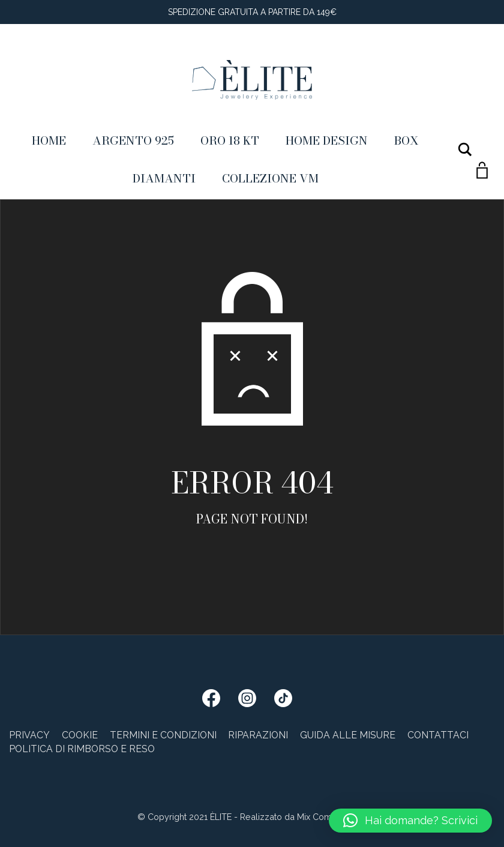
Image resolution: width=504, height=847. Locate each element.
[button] (410, 821)
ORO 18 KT (230, 140)
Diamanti (164, 178)
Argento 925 (133, 140)
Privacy (29, 735)
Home (49, 140)
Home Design (327, 140)
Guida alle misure (348, 735)
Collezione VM (270, 178)
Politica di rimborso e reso (82, 749)
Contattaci (438, 735)
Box (406, 140)
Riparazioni (258, 735)
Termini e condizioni (163, 735)
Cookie (80, 735)
